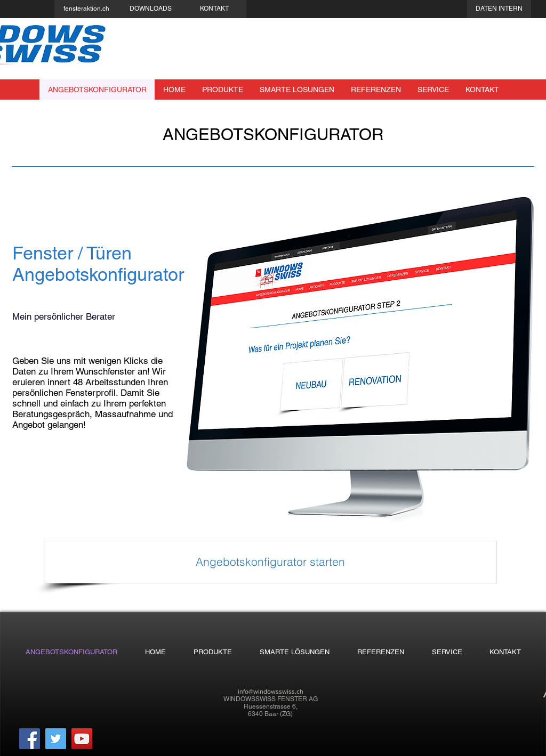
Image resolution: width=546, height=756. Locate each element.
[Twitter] (56, 739)
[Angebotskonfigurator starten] (270, 562)
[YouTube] (82, 739)
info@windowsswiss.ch (271, 692)
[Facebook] (30, 739)
